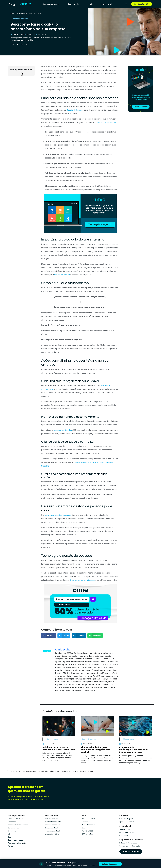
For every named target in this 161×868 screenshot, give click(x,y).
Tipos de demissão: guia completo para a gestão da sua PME (95, 750)
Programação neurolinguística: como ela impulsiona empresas (133, 750)
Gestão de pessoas (35, 13)
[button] (13, 44)
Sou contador (74, 4)
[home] (20, 4)
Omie (90, 4)
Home (12, 13)
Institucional (107, 4)
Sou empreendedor (51, 4)
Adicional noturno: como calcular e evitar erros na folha (59, 748)
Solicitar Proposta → (110, 864)
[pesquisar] (126, 4)
